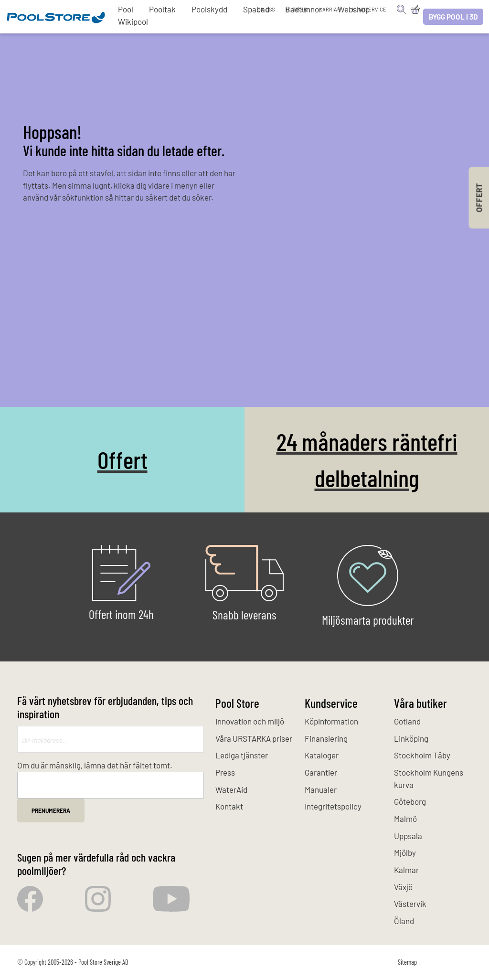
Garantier (321, 772)
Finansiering (326, 738)
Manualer (321, 789)
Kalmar (406, 870)
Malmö (405, 819)
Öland (404, 921)
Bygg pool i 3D (453, 17)
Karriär (330, 9)
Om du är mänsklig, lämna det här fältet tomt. (95, 765)
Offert (122, 459)
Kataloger (322, 755)
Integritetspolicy (333, 806)
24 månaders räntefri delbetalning (367, 459)
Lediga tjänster (242, 755)
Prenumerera (51, 810)
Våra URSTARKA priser (254, 738)
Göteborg (410, 801)
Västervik (410, 904)
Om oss (266, 9)
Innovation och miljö (250, 721)
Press (225, 772)
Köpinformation (331, 721)
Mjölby (405, 852)
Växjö (403, 887)
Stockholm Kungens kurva (429, 778)
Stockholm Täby (422, 755)
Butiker (297, 9)
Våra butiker (420, 703)
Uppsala (408, 836)
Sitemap (407, 962)
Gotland (407, 721)
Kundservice (369, 9)
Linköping (411, 738)
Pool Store (237, 703)
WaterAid (231, 789)
